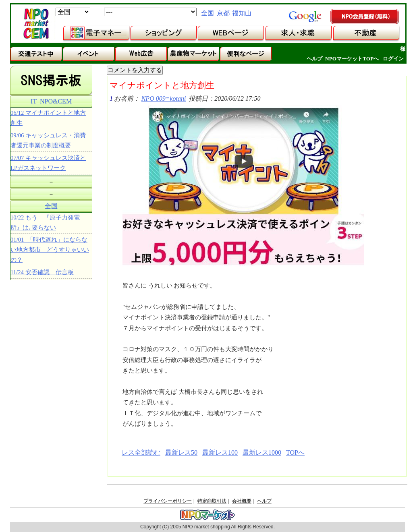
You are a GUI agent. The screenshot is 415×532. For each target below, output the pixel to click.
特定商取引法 (212, 501)
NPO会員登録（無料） (365, 17)
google (305, 17)
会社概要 (242, 501)
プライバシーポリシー (168, 501)
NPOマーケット (36, 24)
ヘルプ (264, 501)
